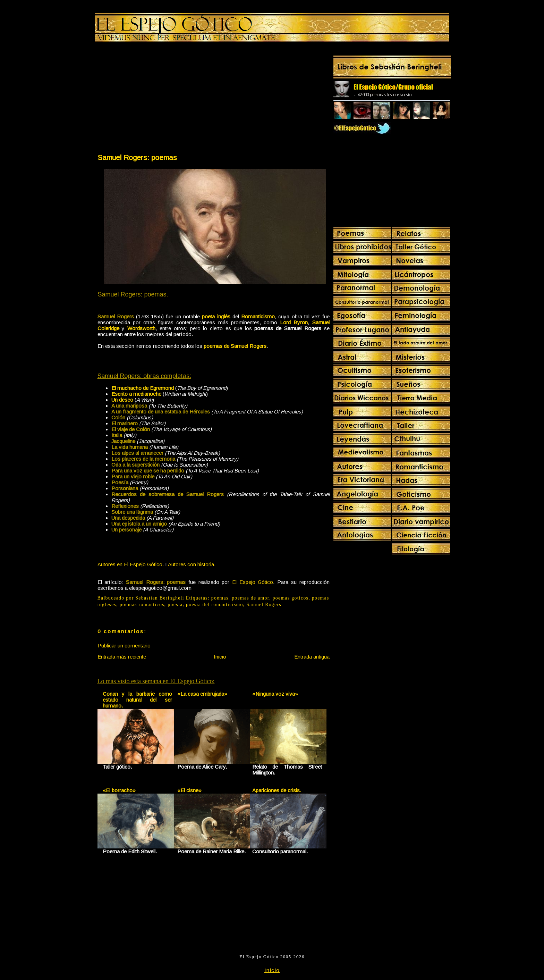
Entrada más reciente (122, 657)
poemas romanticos (142, 605)
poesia (175, 605)
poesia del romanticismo (215, 605)
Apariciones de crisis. (277, 790)
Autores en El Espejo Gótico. (131, 564)
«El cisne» (189, 790)
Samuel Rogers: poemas (137, 157)
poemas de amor (250, 598)
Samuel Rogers (264, 605)
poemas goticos (291, 598)
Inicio (220, 657)
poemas (220, 598)
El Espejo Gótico (253, 582)
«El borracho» (119, 790)
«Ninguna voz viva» (275, 694)
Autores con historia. (192, 564)
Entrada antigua (312, 657)
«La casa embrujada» (202, 694)
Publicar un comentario (124, 646)
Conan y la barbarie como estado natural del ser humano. (138, 700)
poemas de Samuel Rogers (235, 346)
